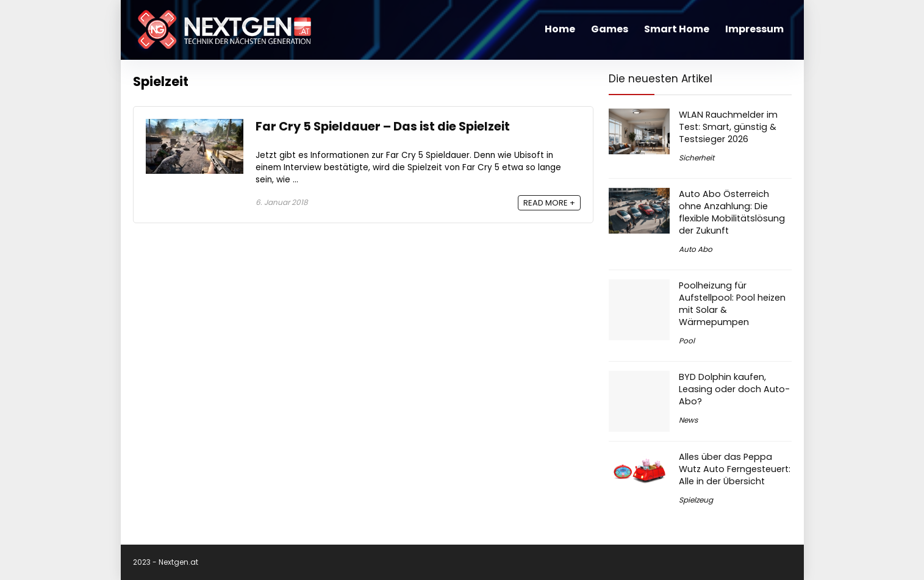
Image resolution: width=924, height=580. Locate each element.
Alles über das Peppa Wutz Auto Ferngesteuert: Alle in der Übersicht (735, 469)
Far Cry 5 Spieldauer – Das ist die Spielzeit (383, 127)
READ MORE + (549, 203)
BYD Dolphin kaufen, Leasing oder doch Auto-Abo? (734, 389)
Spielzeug (696, 500)
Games (610, 29)
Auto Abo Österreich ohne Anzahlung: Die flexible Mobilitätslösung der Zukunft (732, 212)
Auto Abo (696, 249)
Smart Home (677, 29)
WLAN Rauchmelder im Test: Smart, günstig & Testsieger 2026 (728, 127)
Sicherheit (697, 158)
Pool (687, 341)
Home (560, 29)
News (688, 420)
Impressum (754, 29)
